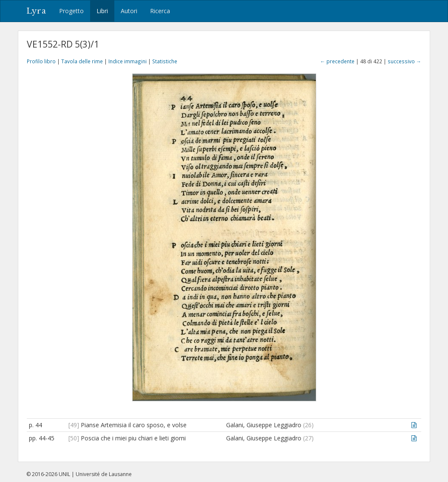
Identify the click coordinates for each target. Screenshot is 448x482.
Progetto (71, 11)
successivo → (404, 61)
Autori (129, 11)
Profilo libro (41, 61)
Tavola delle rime (82, 61)
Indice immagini (128, 61)
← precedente (337, 61)
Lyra (36, 11)
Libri (102, 11)
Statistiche (165, 61)
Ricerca (160, 11)
